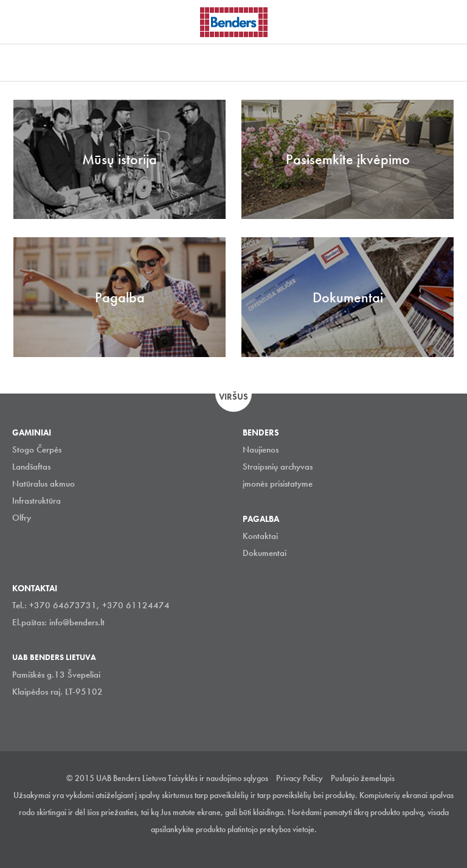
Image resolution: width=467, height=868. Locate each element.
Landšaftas (31, 467)
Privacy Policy (299, 778)
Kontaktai (260, 536)
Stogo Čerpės (37, 450)
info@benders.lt (77, 622)
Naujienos (261, 450)
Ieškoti (449, 21)
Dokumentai (265, 553)
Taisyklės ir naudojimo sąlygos (218, 778)
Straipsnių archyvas (278, 467)
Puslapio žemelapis (363, 778)
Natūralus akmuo (43, 484)
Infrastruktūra (36, 501)
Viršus (233, 397)
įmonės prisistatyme (278, 484)
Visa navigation (24, 23)
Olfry (22, 518)
